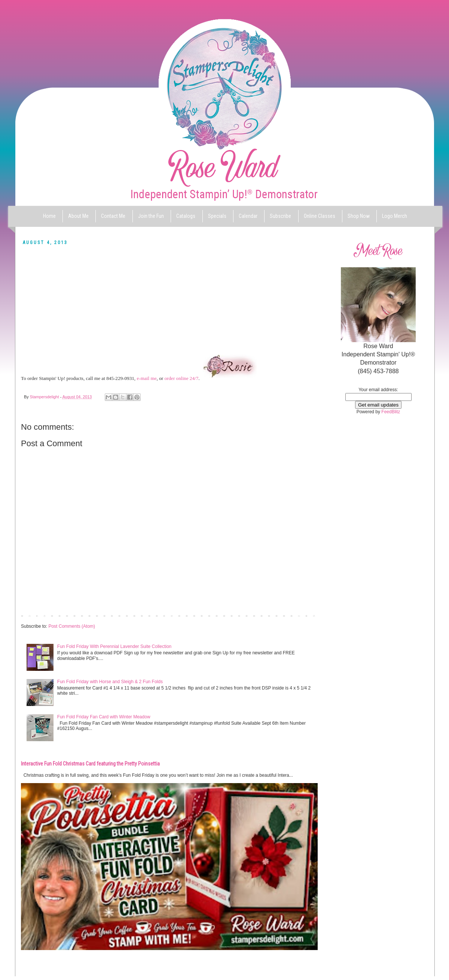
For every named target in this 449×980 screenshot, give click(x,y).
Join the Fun (151, 216)
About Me (78, 216)
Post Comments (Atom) (72, 626)
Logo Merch (395, 216)
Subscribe (280, 216)
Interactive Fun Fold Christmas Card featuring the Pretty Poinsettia (90, 764)
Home (49, 216)
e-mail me (146, 378)
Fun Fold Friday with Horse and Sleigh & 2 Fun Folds (110, 682)
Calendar (248, 216)
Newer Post (34, 615)
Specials (217, 216)
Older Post (305, 615)
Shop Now (359, 216)
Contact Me (113, 216)
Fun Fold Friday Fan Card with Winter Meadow (104, 717)
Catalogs (186, 216)
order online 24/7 (181, 378)
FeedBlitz (391, 412)
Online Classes (320, 216)
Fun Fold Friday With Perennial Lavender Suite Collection (114, 646)
